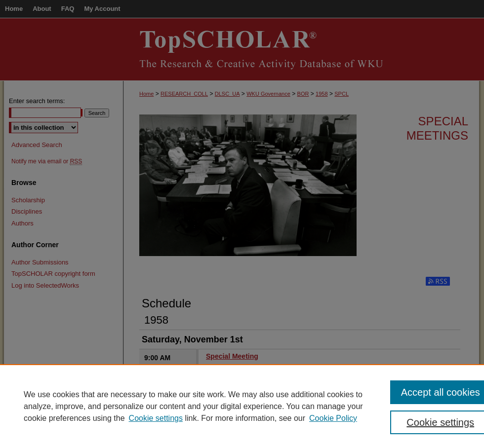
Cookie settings (156, 418)
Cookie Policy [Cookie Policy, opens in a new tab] (333, 418)
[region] (242, 406)
